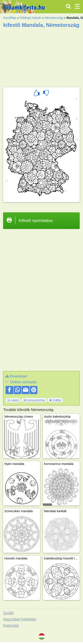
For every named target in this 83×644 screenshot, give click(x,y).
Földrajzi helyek (30, 18)
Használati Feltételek (20, 619)
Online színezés (23, 382)
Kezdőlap (10, 18)
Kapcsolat (11, 625)
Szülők (8, 613)
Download (18, 376)
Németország (54, 18)
